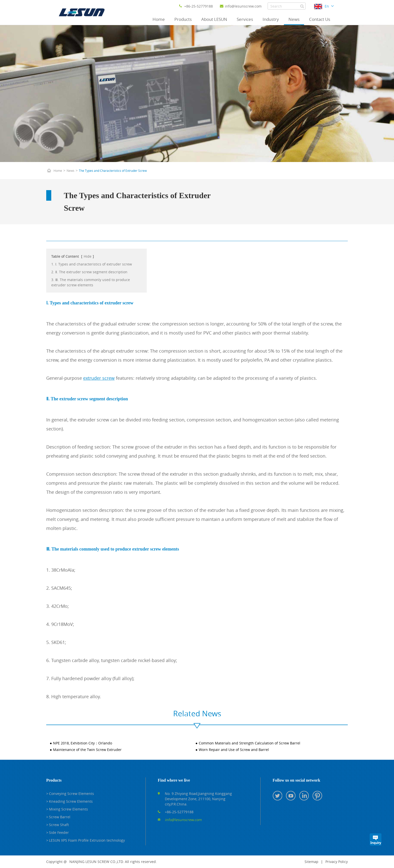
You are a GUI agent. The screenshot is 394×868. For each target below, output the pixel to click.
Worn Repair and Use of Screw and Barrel (234, 750)
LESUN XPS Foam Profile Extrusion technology (87, 840)
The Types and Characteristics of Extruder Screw (113, 171)
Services (245, 19)
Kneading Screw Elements (71, 801)
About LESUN (214, 19)
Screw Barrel (60, 817)
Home (159, 19)
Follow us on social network (296, 780)
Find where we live (174, 780)
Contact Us (320, 19)
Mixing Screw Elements (68, 809)
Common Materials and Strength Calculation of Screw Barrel (250, 743)
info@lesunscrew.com (241, 6)
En (327, 6)
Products (183, 19)
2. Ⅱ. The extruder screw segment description (89, 272)
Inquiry (375, 839)
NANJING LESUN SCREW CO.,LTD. (97, 862)
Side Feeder (59, 832)
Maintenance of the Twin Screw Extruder (87, 750)
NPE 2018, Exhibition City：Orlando (83, 743)
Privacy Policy (337, 862)
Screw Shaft (59, 825)
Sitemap (311, 862)
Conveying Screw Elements (71, 794)
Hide (88, 256)
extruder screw (99, 378)
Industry (271, 19)
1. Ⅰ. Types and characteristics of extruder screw (92, 264)
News (294, 19)
